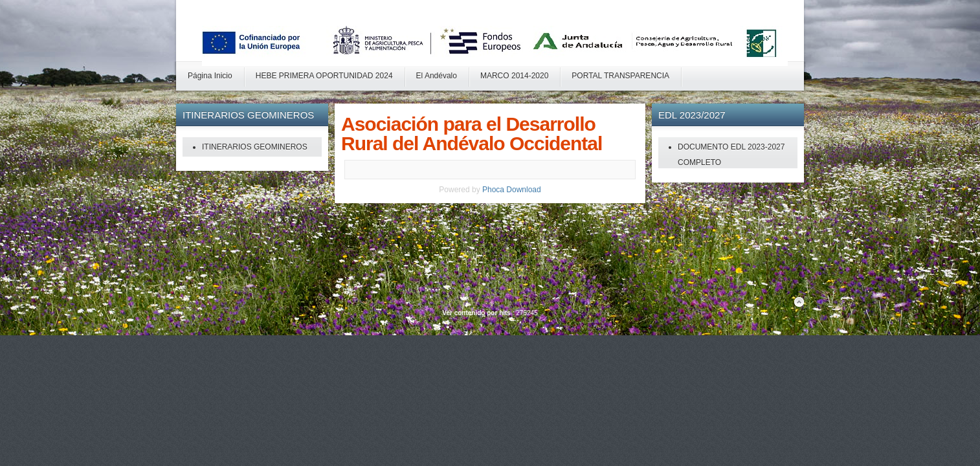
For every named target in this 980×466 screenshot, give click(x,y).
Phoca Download (512, 190)
